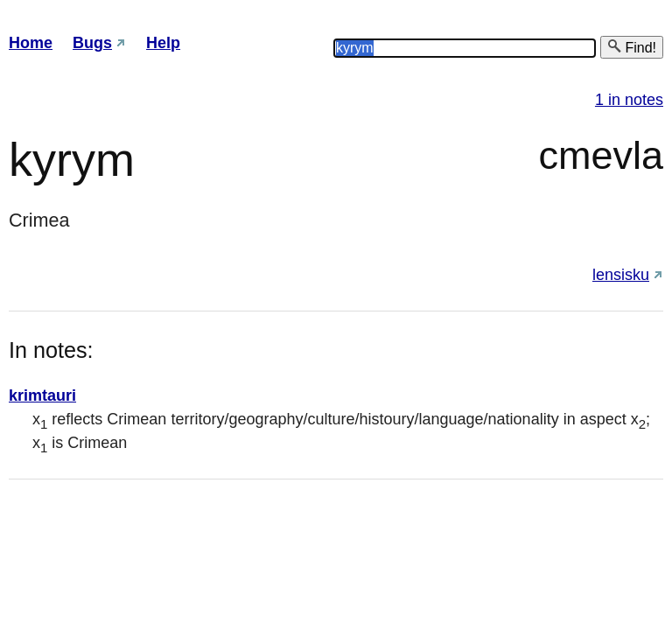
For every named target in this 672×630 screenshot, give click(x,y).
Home (31, 43)
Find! (632, 47)
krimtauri (42, 395)
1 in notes (629, 100)
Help (163, 43)
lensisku (621, 275)
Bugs (92, 43)
